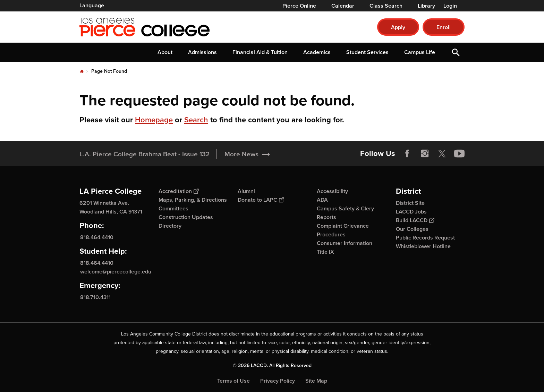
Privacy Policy (278, 381)
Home (82, 71)
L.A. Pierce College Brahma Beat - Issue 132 (144, 154)
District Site (410, 203)
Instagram (425, 154)
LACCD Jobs (411, 212)
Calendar (343, 6)
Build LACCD (415, 220)
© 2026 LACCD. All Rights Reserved (272, 365)
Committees (173, 208)
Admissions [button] (202, 52)
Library (426, 6)
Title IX (325, 252)
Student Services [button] (367, 52)
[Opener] (537, 151)
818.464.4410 (97, 237)
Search (196, 120)
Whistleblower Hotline (423, 246)
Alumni (246, 191)
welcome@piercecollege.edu (116, 272)
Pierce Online (299, 6)
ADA (322, 200)
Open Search (456, 52)
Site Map (316, 381)
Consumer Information (345, 243)
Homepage (154, 120)
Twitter (442, 154)
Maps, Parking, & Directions (193, 200)
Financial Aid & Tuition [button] (260, 52)
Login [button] (450, 6)
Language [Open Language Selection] (92, 5)
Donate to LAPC (261, 200)
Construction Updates (186, 217)
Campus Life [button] (420, 52)
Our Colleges (412, 229)
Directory (170, 226)
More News (241, 154)
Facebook (407, 154)
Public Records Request (425, 238)
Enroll (444, 27)
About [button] (165, 52)
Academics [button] (317, 52)
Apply (398, 27)
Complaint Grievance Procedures (343, 230)
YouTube (459, 154)
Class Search (386, 6)
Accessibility (332, 191)
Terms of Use (233, 381)
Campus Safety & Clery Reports (345, 213)
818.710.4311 (95, 297)
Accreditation (178, 191)
